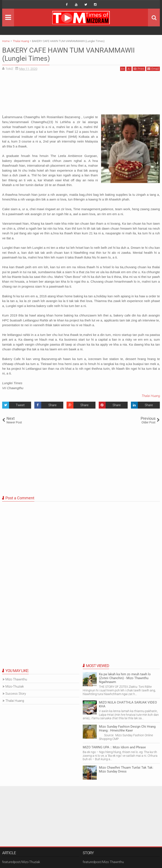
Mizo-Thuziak (15, 686)
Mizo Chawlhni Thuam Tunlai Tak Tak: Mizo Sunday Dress (126, 769)
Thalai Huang (151, 396)
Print (139, 69)
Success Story (16, 694)
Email (153, 69)
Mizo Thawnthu (16, 679)
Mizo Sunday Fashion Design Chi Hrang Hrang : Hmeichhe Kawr (127, 729)
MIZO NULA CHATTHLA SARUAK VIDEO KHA (128, 704)
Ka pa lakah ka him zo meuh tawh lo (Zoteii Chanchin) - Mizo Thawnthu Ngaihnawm (125, 678)
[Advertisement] (81, 94)
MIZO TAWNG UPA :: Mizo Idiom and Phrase (114, 747)
